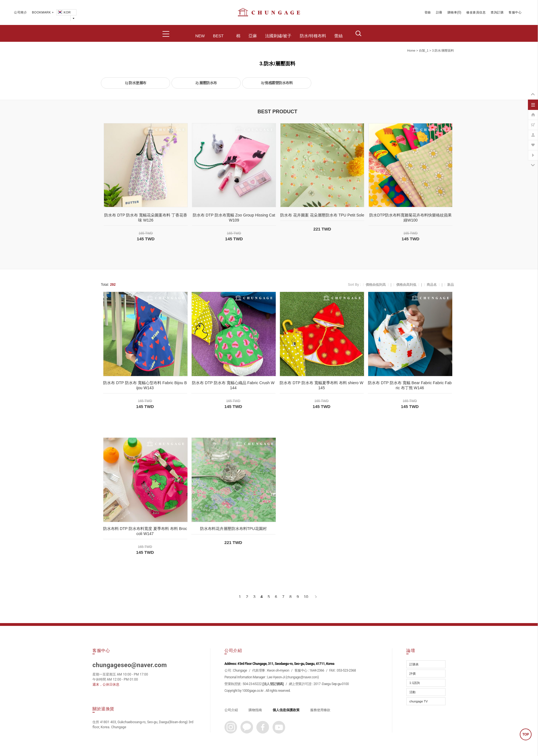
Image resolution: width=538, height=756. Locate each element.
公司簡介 (20, 12)
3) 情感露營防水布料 (277, 83)
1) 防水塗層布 (135, 83)
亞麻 (253, 36)
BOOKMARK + (43, 12)
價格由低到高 (376, 285)
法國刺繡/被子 (278, 36)
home (411, 50)
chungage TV (418, 701)
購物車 (452, 12)
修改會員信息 (476, 12)
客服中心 (515, 12)
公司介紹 (231, 710)
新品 (451, 285)
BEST (218, 36)
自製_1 (424, 50)
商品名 (432, 285)
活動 (412, 692)
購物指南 (255, 710)
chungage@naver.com (302, 677)
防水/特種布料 (313, 36)
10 (306, 597)
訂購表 (414, 664)
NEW (200, 36)
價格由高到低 (406, 285)
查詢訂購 (497, 12)
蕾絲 (338, 36)
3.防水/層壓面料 (443, 50)
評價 (412, 674)
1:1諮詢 (415, 683)
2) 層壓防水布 (206, 83)
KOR (64, 12)
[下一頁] (315, 597)
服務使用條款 (320, 710)
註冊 (439, 12)
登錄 (428, 12)
